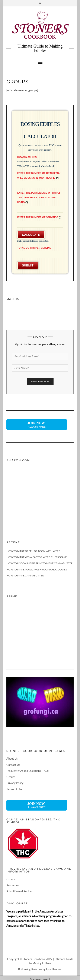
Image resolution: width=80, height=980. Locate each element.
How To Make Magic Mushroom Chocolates (37, 569)
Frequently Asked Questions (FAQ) (28, 771)
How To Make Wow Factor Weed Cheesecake (37, 557)
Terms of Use (14, 789)
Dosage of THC (27, 157)
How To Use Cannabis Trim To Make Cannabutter (40, 563)
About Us (12, 759)
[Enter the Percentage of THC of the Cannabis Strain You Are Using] (40, 209)
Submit (28, 265)
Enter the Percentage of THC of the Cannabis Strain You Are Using (39, 197)
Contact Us (13, 765)
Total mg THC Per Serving (34, 248)
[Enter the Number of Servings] (40, 224)
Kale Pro (37, 969)
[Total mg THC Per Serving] (40, 255)
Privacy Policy (15, 783)
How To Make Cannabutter (25, 575)
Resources (13, 885)
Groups (11, 777)
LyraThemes (54, 969)
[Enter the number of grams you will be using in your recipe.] (40, 185)
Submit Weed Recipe (19, 891)
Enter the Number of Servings (39, 217)
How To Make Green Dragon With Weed (33, 551)
